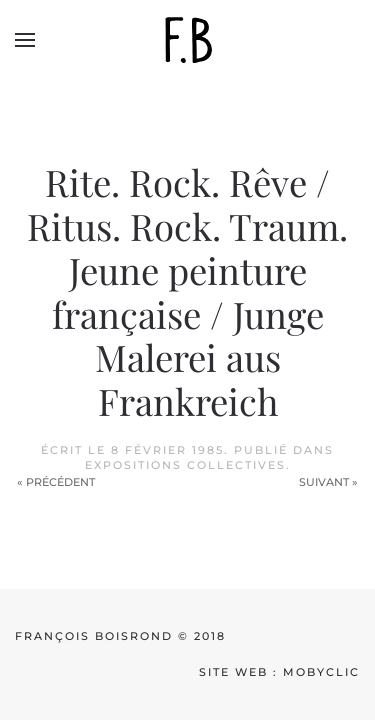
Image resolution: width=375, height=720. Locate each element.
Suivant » (328, 482)
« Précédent (56, 482)
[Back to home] (188, 40)
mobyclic (321, 672)
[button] (25, 40)
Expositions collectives (185, 465)
